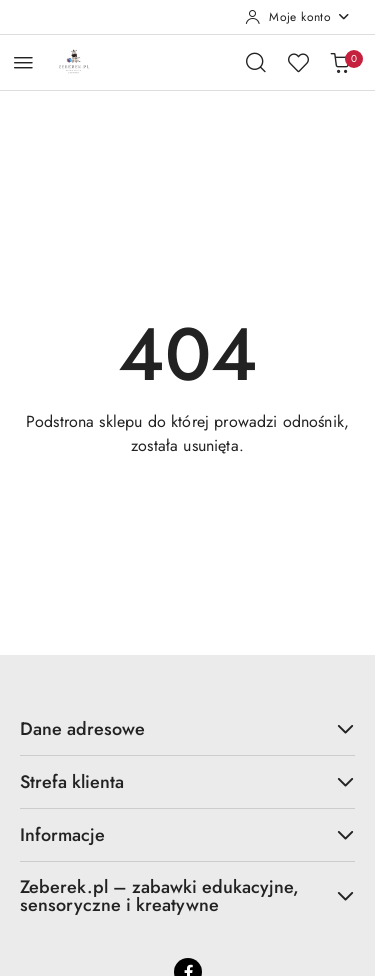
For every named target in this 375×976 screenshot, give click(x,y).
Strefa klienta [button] (187, 782)
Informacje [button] (187, 835)
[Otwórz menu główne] (23, 62)
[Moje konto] (298, 17)
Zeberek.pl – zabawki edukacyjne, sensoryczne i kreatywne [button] (187, 896)
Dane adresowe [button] (187, 729)
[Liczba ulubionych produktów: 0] (298, 62)
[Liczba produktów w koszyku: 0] (340, 62)
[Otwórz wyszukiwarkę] (256, 62)
